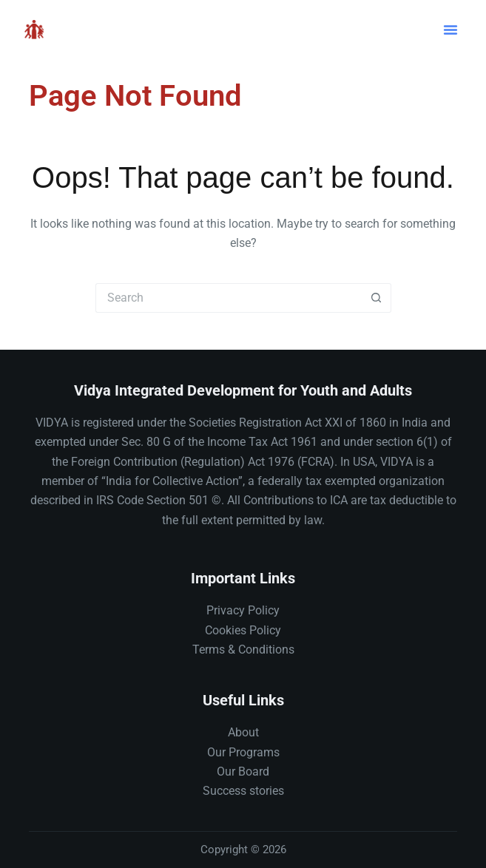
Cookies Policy (243, 630)
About (243, 732)
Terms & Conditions (243, 650)
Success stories (243, 791)
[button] (450, 30)
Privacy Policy (243, 610)
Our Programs (243, 752)
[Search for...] (229, 298)
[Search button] (377, 298)
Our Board (243, 772)
